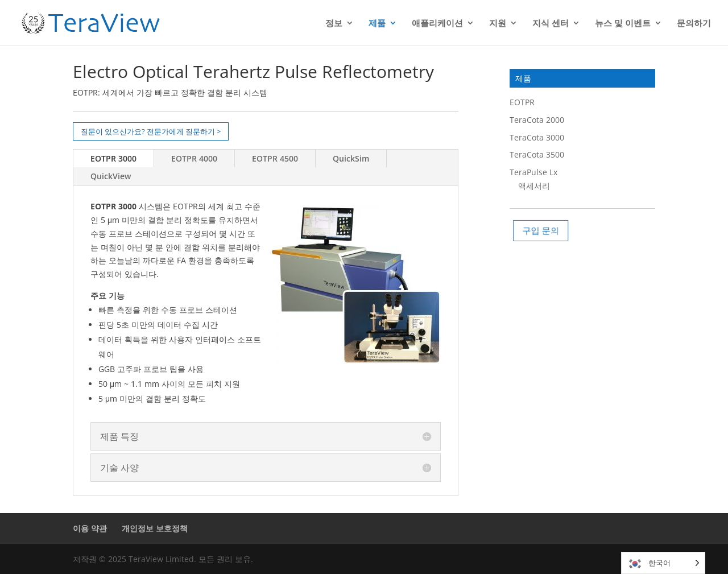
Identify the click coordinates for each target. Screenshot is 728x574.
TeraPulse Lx (533, 172)
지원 (498, 24)
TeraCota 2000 (537, 120)
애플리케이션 (437, 24)
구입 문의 (544, 230)
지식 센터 (551, 24)
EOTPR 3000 (113, 158)
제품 (377, 24)
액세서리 (534, 186)
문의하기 (694, 24)
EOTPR (522, 102)
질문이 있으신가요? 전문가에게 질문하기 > (151, 131)
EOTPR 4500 (275, 158)
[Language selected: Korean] (663, 563)
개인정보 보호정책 (155, 528)
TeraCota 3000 (537, 137)
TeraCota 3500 (537, 154)
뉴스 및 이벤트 (623, 24)
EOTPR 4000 (194, 158)
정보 (334, 24)
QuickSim (351, 158)
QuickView (111, 176)
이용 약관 (90, 528)
